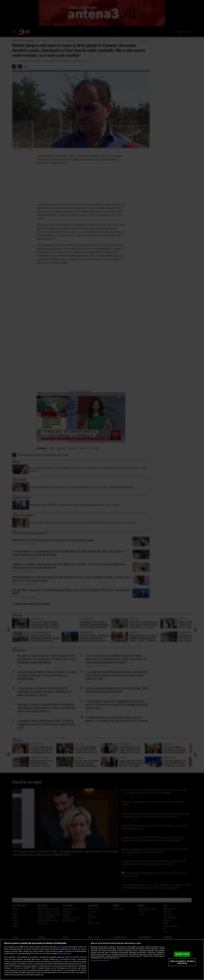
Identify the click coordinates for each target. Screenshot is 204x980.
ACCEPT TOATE (182, 954)
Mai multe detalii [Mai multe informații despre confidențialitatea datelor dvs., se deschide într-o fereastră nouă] (65, 953)
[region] (102, 960)
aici (12, 968)
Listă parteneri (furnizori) (100, 960)
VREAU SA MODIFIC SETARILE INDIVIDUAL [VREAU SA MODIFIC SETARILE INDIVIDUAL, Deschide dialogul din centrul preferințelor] (182, 962)
